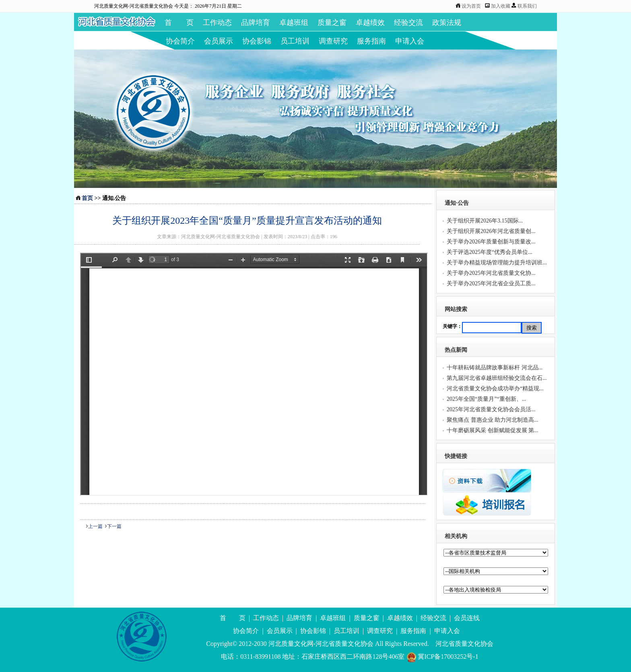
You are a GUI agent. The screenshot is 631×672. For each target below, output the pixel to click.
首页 (87, 198)
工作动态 (217, 23)
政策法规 (447, 23)
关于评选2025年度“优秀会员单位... (490, 252)
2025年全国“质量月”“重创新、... (486, 399)
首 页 (179, 23)
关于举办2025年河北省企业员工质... (491, 283)
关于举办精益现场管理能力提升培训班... (497, 263)
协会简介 (180, 41)
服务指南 (371, 41)
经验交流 (408, 23)
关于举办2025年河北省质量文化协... (491, 273)
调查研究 (333, 41)
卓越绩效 (370, 23)
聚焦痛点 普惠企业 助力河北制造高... (493, 420)
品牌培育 (256, 23)
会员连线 (467, 618)
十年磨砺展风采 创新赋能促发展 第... (493, 430)
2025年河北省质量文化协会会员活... (491, 409)
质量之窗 (332, 23)
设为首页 (471, 6)
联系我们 (527, 6)
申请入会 (410, 41)
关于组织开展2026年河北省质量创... (491, 231)
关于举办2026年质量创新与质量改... (491, 242)
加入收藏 (501, 6)
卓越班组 (294, 23)
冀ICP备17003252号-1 (442, 657)
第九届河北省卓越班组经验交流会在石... (497, 378)
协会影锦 (257, 41)
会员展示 (219, 41)
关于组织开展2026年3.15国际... (485, 221)
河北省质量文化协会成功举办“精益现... (495, 389)
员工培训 (295, 41)
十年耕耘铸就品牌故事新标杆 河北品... (495, 368)
